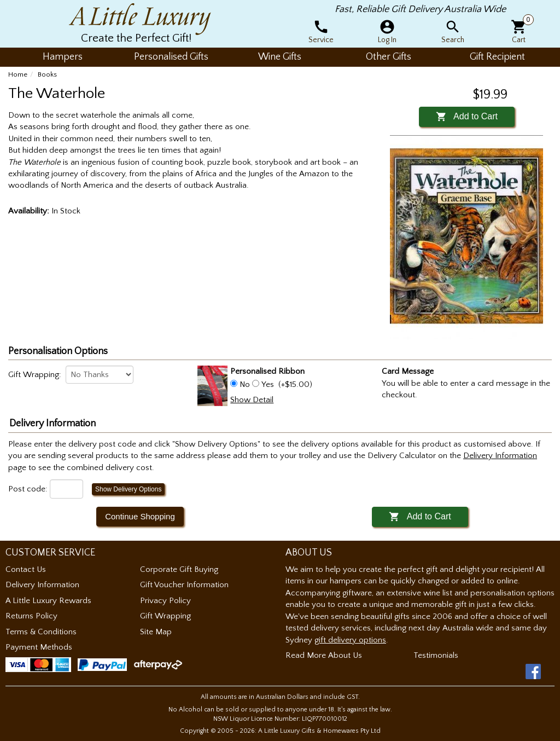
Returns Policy (31, 616)
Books (47, 74)
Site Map (156, 632)
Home (18, 74)
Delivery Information (42, 585)
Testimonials (436, 655)
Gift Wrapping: (35, 375)
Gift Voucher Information (184, 585)
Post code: (28, 489)
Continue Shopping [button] (140, 516)
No (245, 384)
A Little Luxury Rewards (48, 601)
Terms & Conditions (41, 632)
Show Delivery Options (128, 489)
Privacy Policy (165, 601)
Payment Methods (39, 647)
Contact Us (26, 569)
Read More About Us (324, 655)
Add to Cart (467, 116)
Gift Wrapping (165, 616)
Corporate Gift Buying (179, 569)
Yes (268, 384)
